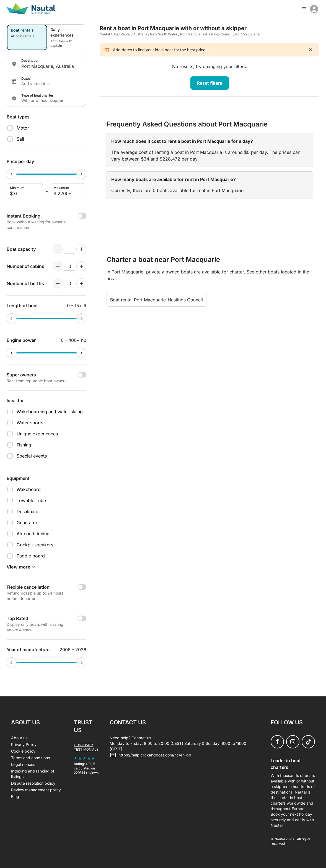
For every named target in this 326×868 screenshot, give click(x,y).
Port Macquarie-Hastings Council (206, 34)
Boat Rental (122, 34)
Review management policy (36, 790)
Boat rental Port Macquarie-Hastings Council (156, 300)
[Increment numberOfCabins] (81, 266)
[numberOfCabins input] (70, 266)
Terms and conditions (30, 758)
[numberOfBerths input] (70, 283)
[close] (311, 50)
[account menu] (314, 9)
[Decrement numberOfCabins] (58, 266)
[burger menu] (304, 9)
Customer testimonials (86, 747)
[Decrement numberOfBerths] (58, 283)
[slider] (12, 174)
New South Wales (164, 34)
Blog (15, 796)
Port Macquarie (247, 34)
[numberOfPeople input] (70, 249)
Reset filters (210, 83)
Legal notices (23, 764)
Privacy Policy (24, 744)
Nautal (105, 34)
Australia (140, 34)
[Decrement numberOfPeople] (58, 249)
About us (19, 738)
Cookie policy (23, 751)
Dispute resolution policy (33, 783)
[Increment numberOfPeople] (81, 249)
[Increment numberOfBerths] (81, 283)
